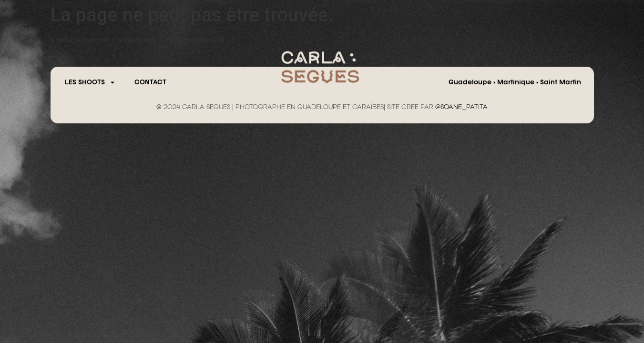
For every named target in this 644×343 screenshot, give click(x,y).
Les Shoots (90, 82)
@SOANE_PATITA (461, 107)
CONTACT (150, 82)
